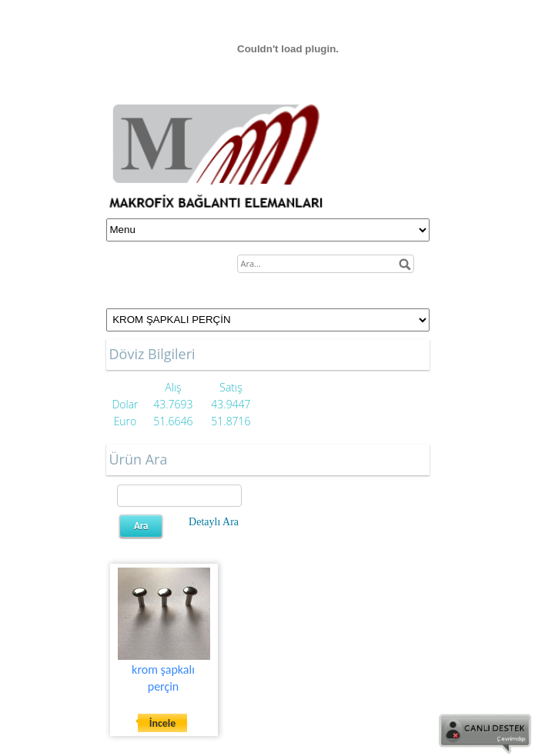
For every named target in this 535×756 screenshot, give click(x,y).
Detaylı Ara (214, 522)
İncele (163, 723)
